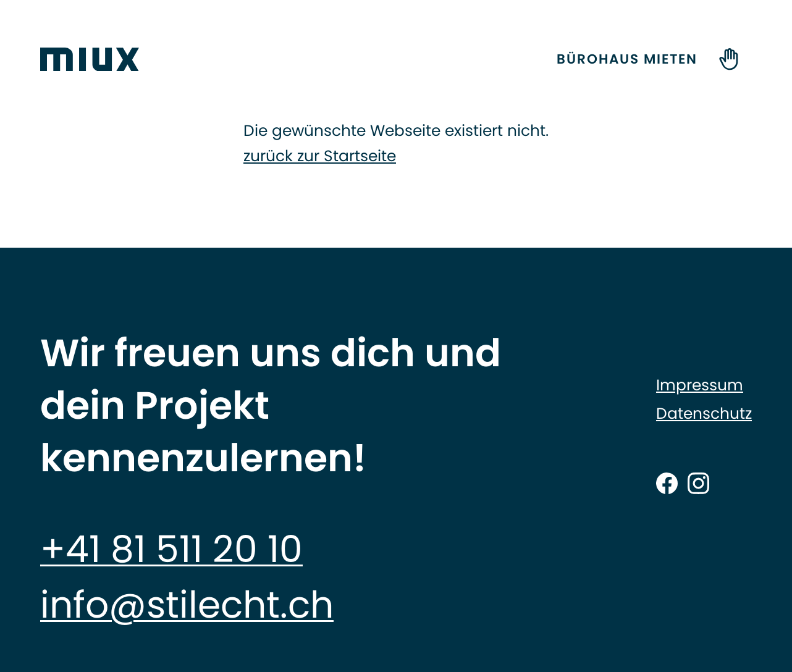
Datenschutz (704, 414)
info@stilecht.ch (187, 605)
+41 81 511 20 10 (171, 549)
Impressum (700, 385)
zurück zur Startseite (320, 156)
